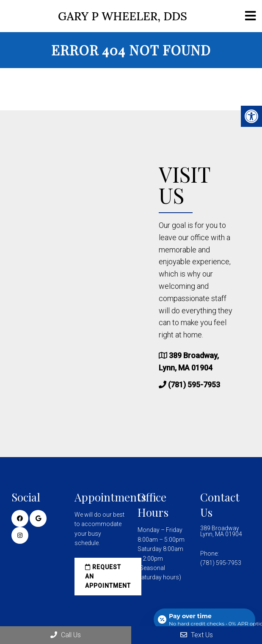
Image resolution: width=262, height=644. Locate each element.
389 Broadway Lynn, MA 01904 (221, 531)
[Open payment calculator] (204, 619)
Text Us (197, 635)
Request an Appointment (108, 577)
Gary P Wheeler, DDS (123, 16)
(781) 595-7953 (194, 385)
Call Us (66, 635)
